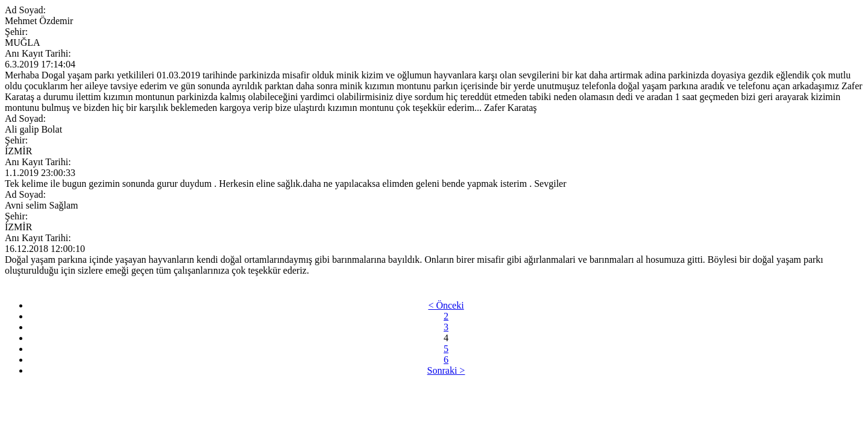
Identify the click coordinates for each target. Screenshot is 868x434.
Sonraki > (446, 370)
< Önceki (446, 305)
